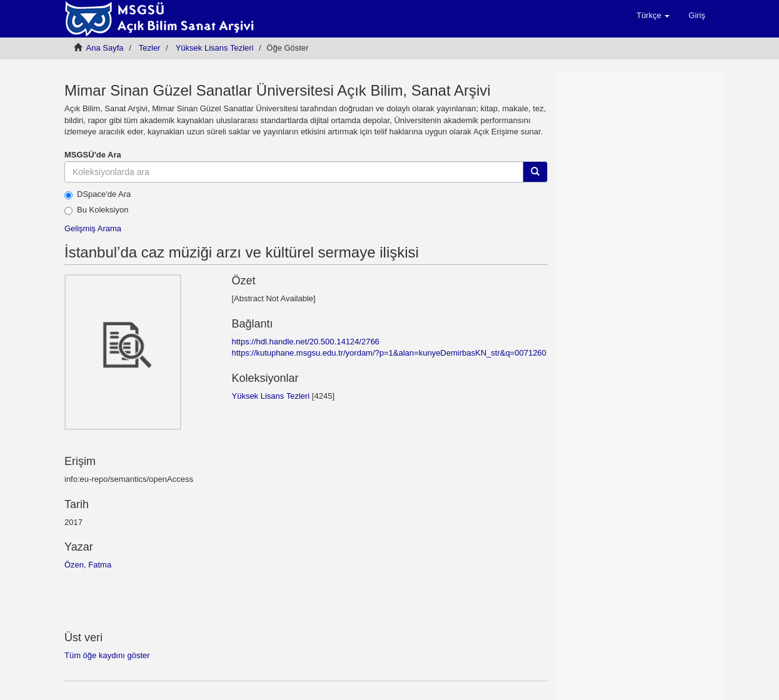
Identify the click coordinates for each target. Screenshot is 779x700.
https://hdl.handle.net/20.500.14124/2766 (305, 342)
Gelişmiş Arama (93, 228)
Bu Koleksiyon (96, 210)
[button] (653, 16)
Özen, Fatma (88, 565)
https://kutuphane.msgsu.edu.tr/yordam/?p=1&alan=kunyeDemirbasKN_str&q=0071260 (389, 353)
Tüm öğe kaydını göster (107, 655)
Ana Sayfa (105, 48)
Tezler (150, 48)
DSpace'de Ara (98, 194)
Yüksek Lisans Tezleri (215, 48)
